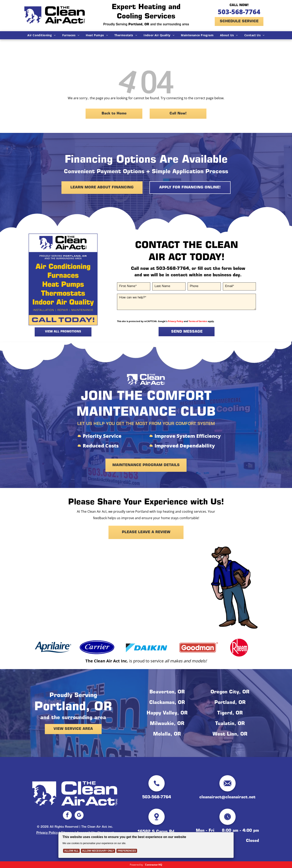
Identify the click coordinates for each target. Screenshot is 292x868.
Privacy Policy (176, 321)
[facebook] (67, 816)
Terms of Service (198, 321)
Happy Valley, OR (167, 713)
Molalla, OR (167, 735)
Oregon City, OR (230, 692)
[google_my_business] (79, 816)
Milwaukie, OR (167, 724)
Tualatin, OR (230, 724)
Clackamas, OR (167, 703)
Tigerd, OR (230, 713)
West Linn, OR (230, 735)
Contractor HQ (154, 865)
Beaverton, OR (167, 692)
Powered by (136, 865)
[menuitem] (41, 35)
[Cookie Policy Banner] (146, 845)
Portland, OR (230, 703)
